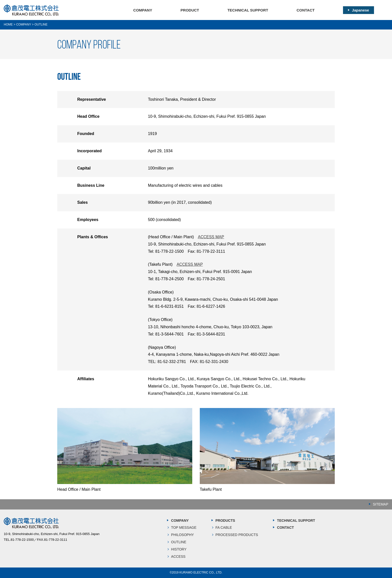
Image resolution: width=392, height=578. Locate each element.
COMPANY (143, 10)
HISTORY (179, 549)
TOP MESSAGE (184, 527)
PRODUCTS (225, 520)
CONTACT (305, 10)
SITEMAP (381, 504)
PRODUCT (190, 10)
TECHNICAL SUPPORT (248, 10)
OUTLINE (179, 542)
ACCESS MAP (211, 237)
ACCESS (178, 556)
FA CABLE (224, 527)
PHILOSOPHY (182, 535)
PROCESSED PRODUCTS (237, 535)
